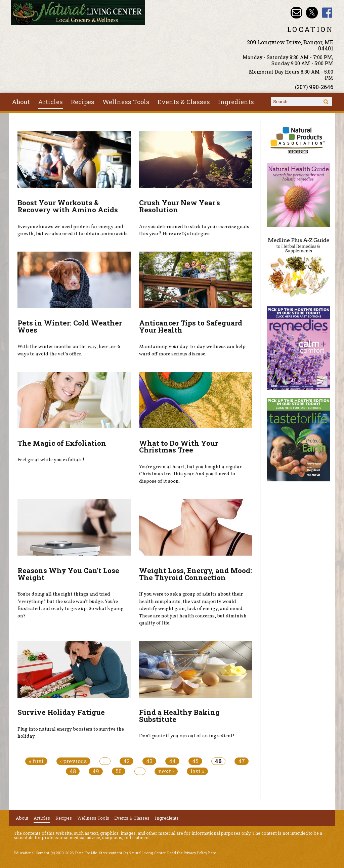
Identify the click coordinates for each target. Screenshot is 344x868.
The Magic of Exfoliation (62, 443)
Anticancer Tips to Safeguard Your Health (191, 326)
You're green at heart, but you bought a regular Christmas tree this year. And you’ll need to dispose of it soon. (190, 474)
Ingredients (236, 102)
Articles (50, 102)
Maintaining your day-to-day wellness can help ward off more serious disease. (192, 350)
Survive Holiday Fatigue (61, 712)
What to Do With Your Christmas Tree (179, 447)
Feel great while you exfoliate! (51, 460)
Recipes (83, 102)
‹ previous (73, 761)
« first (36, 761)
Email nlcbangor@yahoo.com (296, 13)
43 (149, 761)
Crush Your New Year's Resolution (180, 206)
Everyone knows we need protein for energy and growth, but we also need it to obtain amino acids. (73, 230)
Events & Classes (184, 102)
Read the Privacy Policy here (192, 853)
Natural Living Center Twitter (312, 13)
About (21, 102)
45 (195, 761)
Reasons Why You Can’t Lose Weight (68, 574)
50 (119, 771)
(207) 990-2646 (314, 87)
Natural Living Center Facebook (327, 13)
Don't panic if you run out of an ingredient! (187, 736)
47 (242, 761)
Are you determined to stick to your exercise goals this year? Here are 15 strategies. (194, 230)
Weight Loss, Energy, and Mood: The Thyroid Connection (196, 574)
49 (96, 771)
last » (197, 771)
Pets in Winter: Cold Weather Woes (70, 326)
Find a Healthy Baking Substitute (179, 716)
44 (172, 761)
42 (126, 761)
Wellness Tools (126, 102)
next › (166, 771)
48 (73, 771)
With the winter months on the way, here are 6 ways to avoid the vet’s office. (69, 350)
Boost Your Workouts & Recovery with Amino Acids (68, 206)
